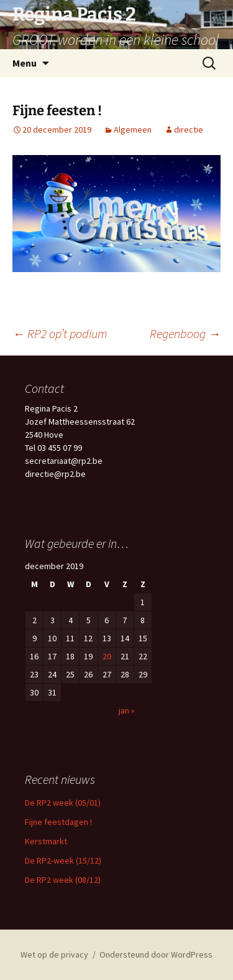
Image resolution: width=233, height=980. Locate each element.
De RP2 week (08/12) (63, 880)
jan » (127, 710)
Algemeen (133, 130)
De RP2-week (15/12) (63, 860)
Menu (25, 63)
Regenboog (185, 333)
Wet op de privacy (54, 954)
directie (189, 130)
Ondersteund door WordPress (156, 954)
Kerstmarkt (46, 841)
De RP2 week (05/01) (63, 803)
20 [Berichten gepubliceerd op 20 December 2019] (107, 656)
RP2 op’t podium (60, 333)
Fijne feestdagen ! (58, 822)
